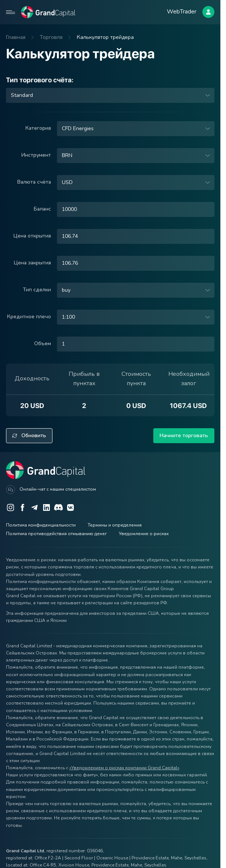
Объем (43, 343)
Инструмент (36, 155)
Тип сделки (37, 290)
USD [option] (67, 183)
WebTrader (182, 12)
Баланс (42, 209)
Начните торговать (184, 435)
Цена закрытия (32, 263)
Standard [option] (22, 95)
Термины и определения (115, 525)
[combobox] (110, 95)
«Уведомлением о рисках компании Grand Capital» (124, 768)
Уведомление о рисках (144, 534)
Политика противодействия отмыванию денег (56, 534)
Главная (16, 37)
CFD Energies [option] (78, 129)
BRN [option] (67, 156)
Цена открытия (32, 236)
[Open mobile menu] (10, 12)
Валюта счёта (34, 182)
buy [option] (66, 290)
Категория (38, 128)
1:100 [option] (68, 317)
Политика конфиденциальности (41, 525)
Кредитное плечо (29, 317)
